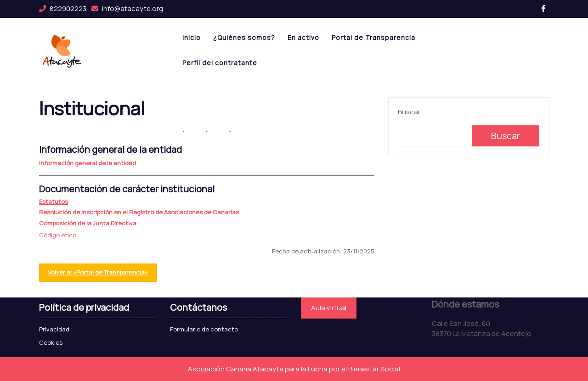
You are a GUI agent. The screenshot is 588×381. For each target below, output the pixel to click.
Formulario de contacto (204, 329)
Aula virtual (329, 308)
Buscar (409, 112)
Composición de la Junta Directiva (88, 223)
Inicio (192, 37)
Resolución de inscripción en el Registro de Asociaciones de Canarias (139, 212)
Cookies (51, 342)
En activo (303, 37)
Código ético (58, 235)
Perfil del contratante (220, 63)
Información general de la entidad (88, 163)
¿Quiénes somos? (244, 37)
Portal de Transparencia (373, 37)
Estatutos (54, 202)
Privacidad (54, 329)
